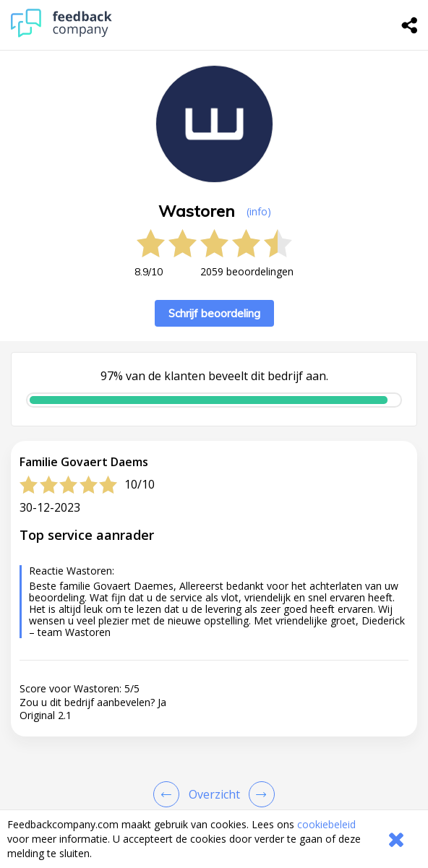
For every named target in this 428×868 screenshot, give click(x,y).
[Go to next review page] (259, 794)
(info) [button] (259, 211)
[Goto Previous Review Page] (169, 794)
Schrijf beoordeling (214, 313)
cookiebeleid (326, 824)
